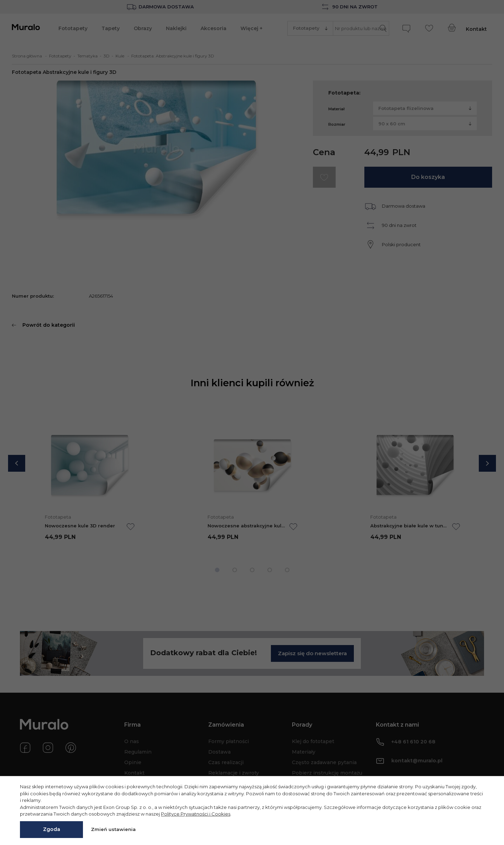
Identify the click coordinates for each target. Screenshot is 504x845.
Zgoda (52, 829)
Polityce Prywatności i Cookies (196, 814)
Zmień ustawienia (113, 829)
